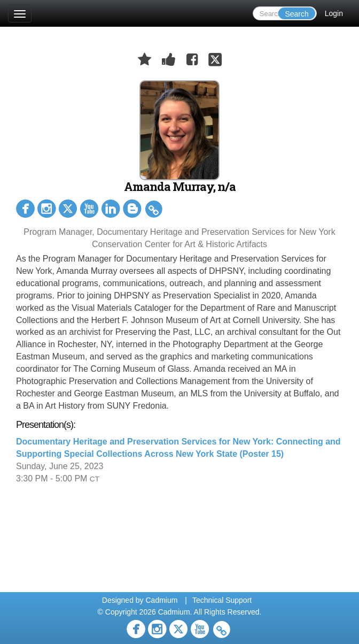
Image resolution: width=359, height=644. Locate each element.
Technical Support (222, 600)
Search (296, 14)
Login (334, 13)
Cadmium (161, 600)
